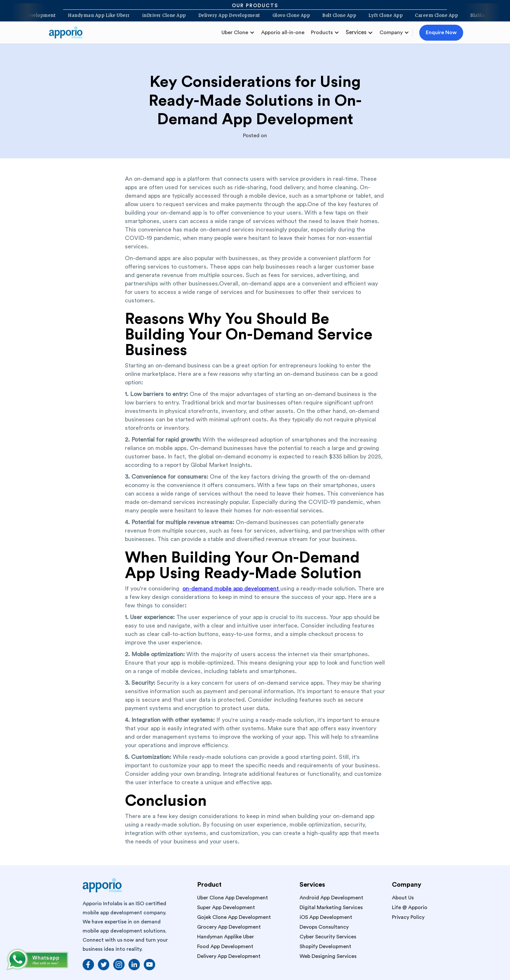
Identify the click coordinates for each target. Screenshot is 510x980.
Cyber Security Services (328, 937)
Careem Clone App (433, 16)
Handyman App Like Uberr (96, 16)
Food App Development (225, 947)
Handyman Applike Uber (226, 937)
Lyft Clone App (382, 16)
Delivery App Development (226, 16)
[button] (238, 33)
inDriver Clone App (161, 16)
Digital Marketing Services (331, 907)
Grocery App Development (229, 927)
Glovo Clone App (288, 16)
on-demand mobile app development (231, 589)
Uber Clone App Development (233, 898)
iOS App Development (326, 917)
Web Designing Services (328, 956)
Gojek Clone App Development (234, 917)
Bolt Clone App (336, 16)
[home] (68, 33)
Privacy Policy (408, 917)
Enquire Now (441, 33)
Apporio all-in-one (283, 33)
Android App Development (331, 898)
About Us (403, 898)
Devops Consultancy (324, 927)
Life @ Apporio (410, 907)
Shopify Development (325, 947)
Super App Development (226, 907)
